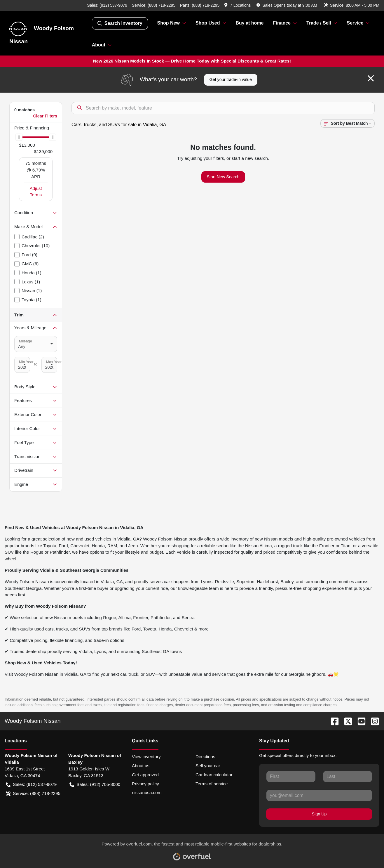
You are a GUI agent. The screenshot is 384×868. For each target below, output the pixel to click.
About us (141, 766)
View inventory (146, 757)
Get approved (145, 775)
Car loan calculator (214, 775)
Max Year (54, 362)
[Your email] (319, 795)
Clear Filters (45, 116)
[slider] (19, 137)
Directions (205, 757)
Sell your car (208, 766)
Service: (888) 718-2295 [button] (33, 794)
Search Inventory (120, 23)
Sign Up (319, 814)
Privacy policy (145, 784)
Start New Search (223, 177)
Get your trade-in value (231, 79)
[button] (238, 5)
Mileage (26, 341)
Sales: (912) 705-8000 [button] (95, 785)
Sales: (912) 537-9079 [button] (31, 785)
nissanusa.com (147, 792)
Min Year (26, 362)
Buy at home (250, 23)
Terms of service (212, 784)
